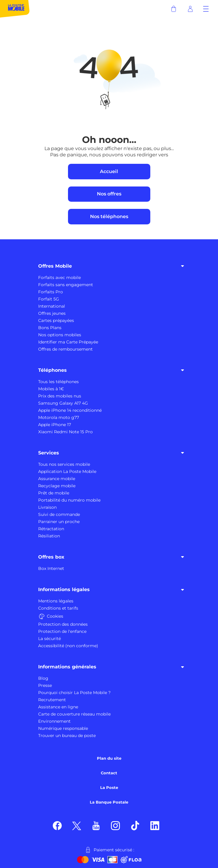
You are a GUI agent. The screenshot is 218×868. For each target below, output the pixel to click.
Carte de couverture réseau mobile (74, 714)
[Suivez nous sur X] (77, 825)
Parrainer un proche (59, 522)
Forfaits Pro (51, 292)
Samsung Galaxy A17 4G (63, 403)
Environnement (54, 721)
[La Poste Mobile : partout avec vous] (15, 9)
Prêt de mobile (54, 493)
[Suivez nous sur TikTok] (135, 825)
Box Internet (51, 568)
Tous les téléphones (58, 382)
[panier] (174, 9)
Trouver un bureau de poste (67, 736)
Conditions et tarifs (58, 608)
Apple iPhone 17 (55, 425)
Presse (45, 685)
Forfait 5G (49, 299)
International (52, 306)
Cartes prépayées (56, 320)
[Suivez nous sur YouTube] (96, 825)
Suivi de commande (59, 514)
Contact (109, 773)
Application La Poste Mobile (67, 471)
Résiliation (49, 536)
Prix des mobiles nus (60, 396)
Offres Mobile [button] (112, 266)
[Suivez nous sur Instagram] (116, 825)
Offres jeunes (52, 313)
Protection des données (63, 624)
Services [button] (112, 453)
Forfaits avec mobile (59, 277)
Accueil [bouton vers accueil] (109, 171)
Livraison (47, 507)
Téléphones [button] (112, 370)
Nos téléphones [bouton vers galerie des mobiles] (109, 216)
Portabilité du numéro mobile (69, 500)
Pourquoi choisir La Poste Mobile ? (74, 693)
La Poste (109, 788)
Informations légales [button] (112, 590)
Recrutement (52, 700)
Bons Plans (50, 328)
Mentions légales (56, 601)
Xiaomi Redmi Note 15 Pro (65, 432)
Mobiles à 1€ (51, 389)
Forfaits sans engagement (66, 285)
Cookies (51, 616)
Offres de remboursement (65, 349)
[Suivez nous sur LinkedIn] (155, 825)
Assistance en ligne (58, 707)
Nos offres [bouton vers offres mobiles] (109, 194)
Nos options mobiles (60, 335)
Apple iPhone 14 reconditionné (70, 410)
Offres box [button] (112, 557)
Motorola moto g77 (59, 417)
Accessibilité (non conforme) (68, 646)
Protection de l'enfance (62, 631)
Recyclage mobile (57, 486)
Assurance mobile (57, 479)
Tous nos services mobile (64, 464)
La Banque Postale (109, 802)
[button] (206, 9)
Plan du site (109, 758)
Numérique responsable (63, 728)
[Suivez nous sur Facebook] (57, 825)
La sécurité (50, 639)
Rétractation (51, 529)
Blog (43, 678)
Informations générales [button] (112, 667)
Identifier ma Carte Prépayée (68, 342)
